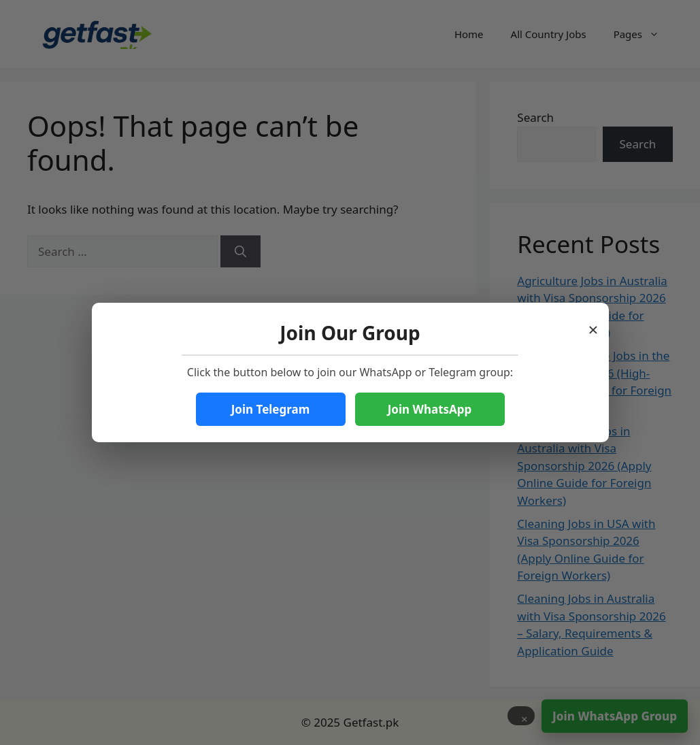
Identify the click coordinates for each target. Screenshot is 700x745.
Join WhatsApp (430, 409)
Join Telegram (271, 409)
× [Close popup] (594, 326)
